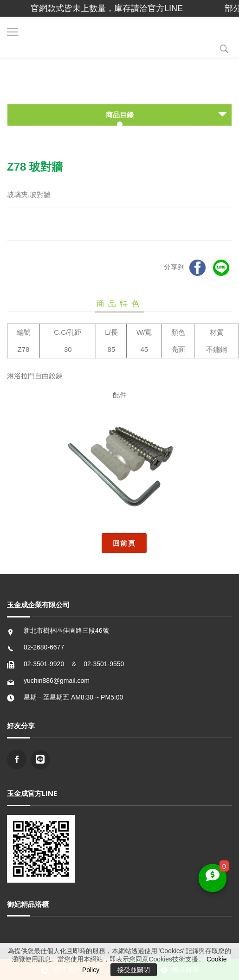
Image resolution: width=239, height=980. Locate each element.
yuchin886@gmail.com (57, 681)
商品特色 (120, 304)
